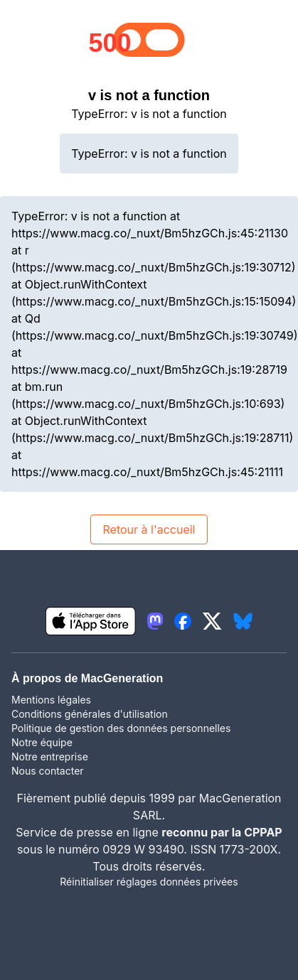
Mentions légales (51, 700)
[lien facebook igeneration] (183, 621)
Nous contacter (48, 771)
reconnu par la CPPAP (222, 832)
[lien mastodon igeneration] (155, 621)
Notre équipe (42, 742)
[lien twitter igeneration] (212, 621)
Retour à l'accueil (149, 529)
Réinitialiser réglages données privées (149, 882)
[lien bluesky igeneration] (243, 621)
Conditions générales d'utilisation (90, 714)
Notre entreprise (50, 756)
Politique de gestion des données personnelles (121, 728)
